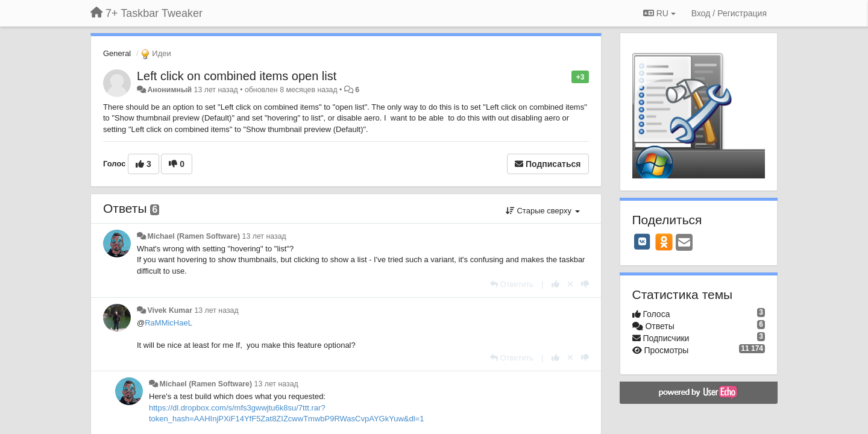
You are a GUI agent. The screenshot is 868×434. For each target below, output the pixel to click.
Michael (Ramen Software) (193, 236)
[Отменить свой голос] (570, 284)
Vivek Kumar (170, 310)
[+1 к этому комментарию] (555, 284)
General (117, 53)
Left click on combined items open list (237, 76)
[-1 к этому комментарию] (585, 284)
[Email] (684, 243)
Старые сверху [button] (543, 211)
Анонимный (169, 90)
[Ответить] (512, 284)
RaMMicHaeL (168, 323)
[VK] (643, 242)
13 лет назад (264, 236)
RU (659, 13)
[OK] (664, 242)
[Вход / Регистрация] (729, 13)
